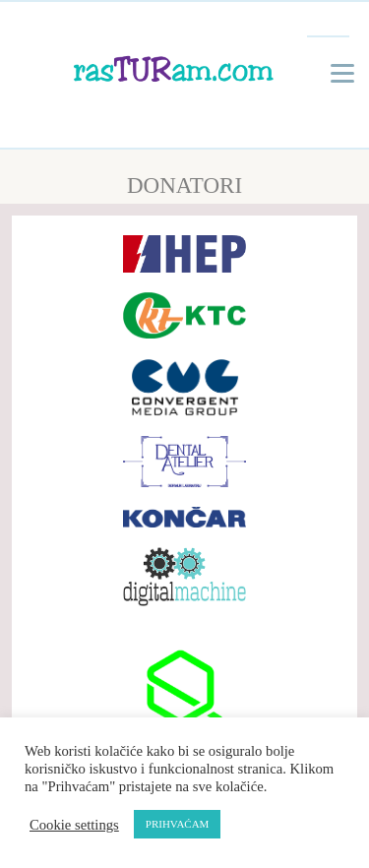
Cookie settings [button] (74, 825)
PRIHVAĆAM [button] (178, 824)
